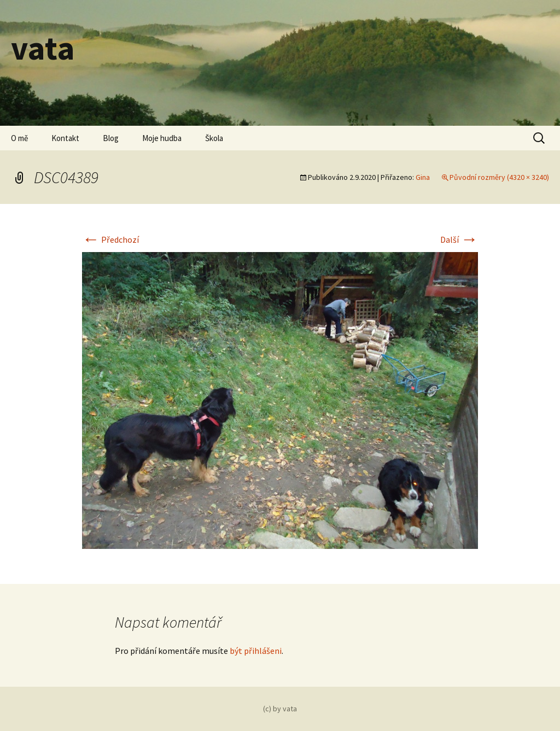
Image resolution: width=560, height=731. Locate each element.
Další (459, 239)
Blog (111, 138)
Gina (423, 177)
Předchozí (110, 239)
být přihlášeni (256, 651)
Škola (214, 138)
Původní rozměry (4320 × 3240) (499, 177)
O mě (19, 138)
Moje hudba (162, 138)
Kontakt (65, 138)
